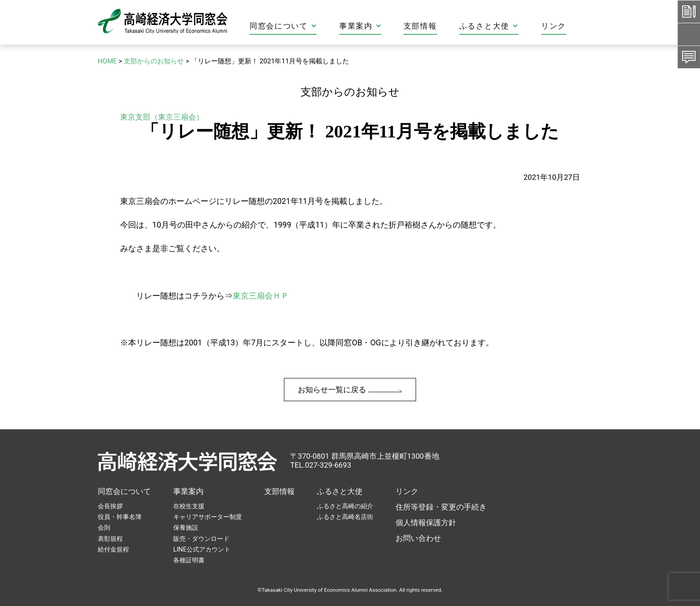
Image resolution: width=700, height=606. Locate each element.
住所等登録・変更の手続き (441, 507)
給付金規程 (113, 549)
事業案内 (188, 491)
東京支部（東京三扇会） (162, 117)
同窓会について (124, 491)
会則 (104, 527)
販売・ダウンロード (201, 539)
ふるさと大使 (340, 491)
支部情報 (279, 491)
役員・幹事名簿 (120, 517)
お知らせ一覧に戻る (350, 390)
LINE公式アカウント (202, 549)
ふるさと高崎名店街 (345, 517)
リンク (407, 491)
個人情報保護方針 (426, 523)
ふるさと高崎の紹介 (345, 506)
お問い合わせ (418, 538)
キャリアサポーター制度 (208, 517)
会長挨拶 (110, 506)
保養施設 (186, 527)
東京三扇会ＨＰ (261, 296)
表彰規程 (110, 539)
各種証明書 (189, 560)
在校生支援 (189, 506)
